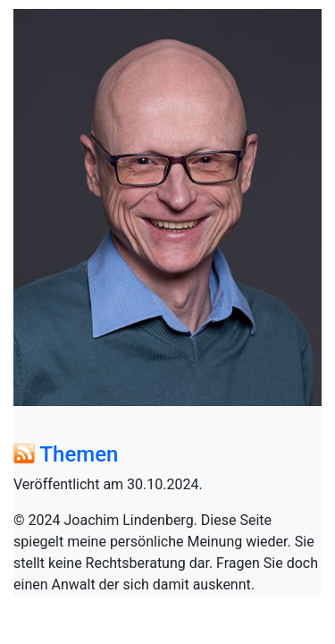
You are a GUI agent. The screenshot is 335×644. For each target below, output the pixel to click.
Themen (79, 454)
